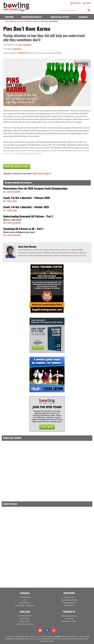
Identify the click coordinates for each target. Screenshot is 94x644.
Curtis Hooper (14, 192)
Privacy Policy (25, 620)
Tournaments (69, 605)
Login (87, 3)
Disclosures (25, 618)
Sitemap (57, 636)
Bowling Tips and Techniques (21, 21)
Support (76, 3)
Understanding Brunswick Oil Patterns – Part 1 (28, 216)
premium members (39, 53)
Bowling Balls (25, 602)
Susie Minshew (25, 45)
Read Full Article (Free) (17, 166)
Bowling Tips (69, 596)
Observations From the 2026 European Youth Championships (35, 188)
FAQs (25, 599)
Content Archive (69, 602)
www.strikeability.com (77, 255)
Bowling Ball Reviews (69, 599)
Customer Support (25, 615)
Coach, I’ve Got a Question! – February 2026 (27, 197)
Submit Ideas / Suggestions (25, 605)
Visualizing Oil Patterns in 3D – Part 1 (23, 228)
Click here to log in (42, 173)
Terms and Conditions (25, 623)
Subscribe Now (25, 596)
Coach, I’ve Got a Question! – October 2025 (26, 207)
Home (7, 21)
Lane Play (36, 21)
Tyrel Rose (12, 201)
